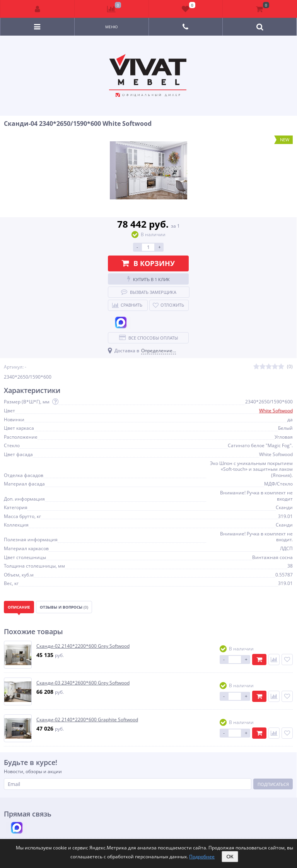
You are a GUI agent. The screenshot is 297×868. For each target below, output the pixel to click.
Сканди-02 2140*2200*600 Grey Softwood (83, 646)
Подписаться (273, 784)
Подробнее (202, 857)
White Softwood (276, 411)
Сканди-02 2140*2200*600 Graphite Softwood (87, 720)
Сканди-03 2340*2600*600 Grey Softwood (83, 683)
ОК (230, 857)
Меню (112, 27)
